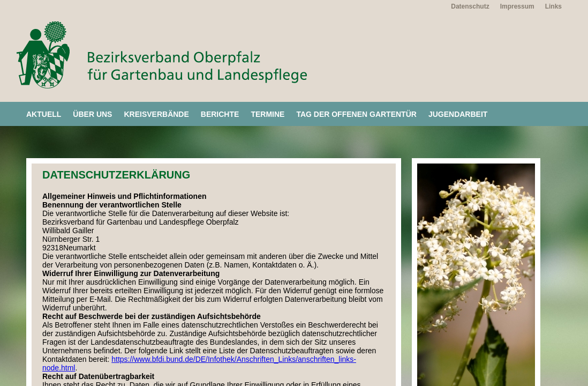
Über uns (92, 114)
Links (553, 6)
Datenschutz (470, 6)
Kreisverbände (156, 114)
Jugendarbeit (458, 114)
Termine (267, 114)
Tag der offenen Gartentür (356, 114)
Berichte (220, 114)
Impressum (517, 6)
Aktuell (44, 114)
